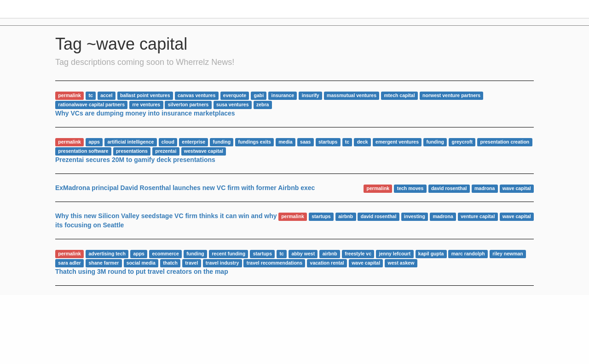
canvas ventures (196, 95)
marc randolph (468, 254)
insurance (283, 95)
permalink (69, 95)
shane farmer (104, 263)
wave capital (517, 188)
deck (363, 142)
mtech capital (400, 95)
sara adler (69, 263)
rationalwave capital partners (91, 104)
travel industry (222, 263)
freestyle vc (358, 254)
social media (141, 263)
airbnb (346, 216)
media (285, 142)
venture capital (478, 216)
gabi (259, 95)
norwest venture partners (451, 95)
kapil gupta (431, 254)
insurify (311, 95)
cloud (168, 142)
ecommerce (165, 254)
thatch (170, 263)
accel (106, 95)
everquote (235, 95)
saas (305, 142)
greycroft (462, 142)
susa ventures (233, 104)
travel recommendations (274, 263)
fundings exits (255, 142)
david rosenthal (449, 188)
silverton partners (188, 104)
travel (191, 263)
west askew (401, 263)
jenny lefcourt (395, 254)
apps (94, 142)
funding (222, 142)
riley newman (508, 254)
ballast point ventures (145, 95)
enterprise (193, 142)
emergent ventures (397, 142)
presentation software (83, 151)
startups (328, 142)
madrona (485, 188)
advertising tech (107, 254)
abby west (303, 254)
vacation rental (327, 263)
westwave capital (204, 151)
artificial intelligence (130, 142)
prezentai (166, 151)
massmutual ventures (352, 95)
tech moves (410, 188)
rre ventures (147, 104)
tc (90, 95)
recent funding (228, 254)
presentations (132, 151)
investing (415, 216)
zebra (263, 104)
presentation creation (505, 142)
